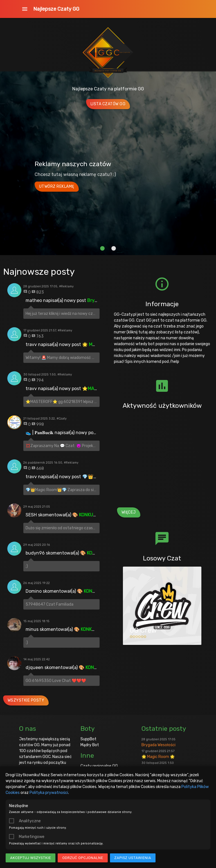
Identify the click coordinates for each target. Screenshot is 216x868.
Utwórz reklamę (57, 186)
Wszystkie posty (26, 700)
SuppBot (88, 739)
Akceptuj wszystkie (31, 858)
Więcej (129, 512)
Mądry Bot (90, 745)
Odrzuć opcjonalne (83, 858)
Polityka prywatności (49, 793)
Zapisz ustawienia (133, 858)
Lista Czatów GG (108, 104)
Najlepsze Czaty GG (56, 9)
